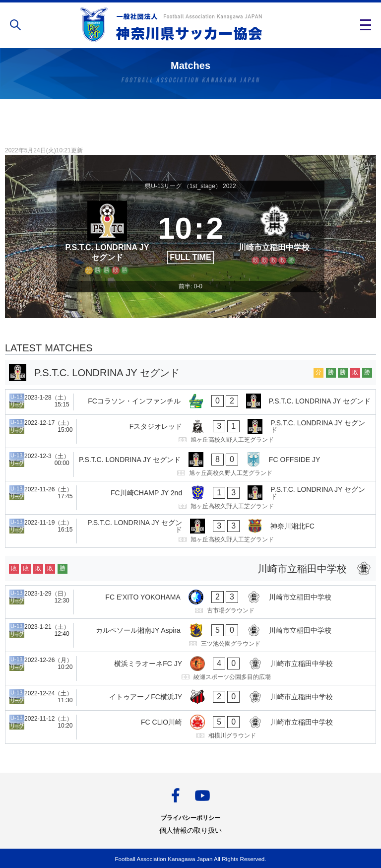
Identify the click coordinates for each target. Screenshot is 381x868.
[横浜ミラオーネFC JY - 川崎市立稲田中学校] (190, 668)
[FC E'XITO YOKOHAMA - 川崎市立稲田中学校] (190, 602)
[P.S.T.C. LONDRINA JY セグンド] (107, 236)
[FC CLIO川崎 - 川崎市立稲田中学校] (190, 727)
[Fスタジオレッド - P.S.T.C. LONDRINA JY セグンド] (190, 431)
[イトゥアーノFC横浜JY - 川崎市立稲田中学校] (190, 698)
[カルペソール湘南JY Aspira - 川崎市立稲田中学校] (190, 635)
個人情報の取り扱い (190, 830)
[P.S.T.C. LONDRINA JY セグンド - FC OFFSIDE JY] (190, 465)
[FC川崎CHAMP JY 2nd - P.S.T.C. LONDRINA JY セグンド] (190, 498)
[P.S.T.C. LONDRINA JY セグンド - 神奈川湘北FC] (190, 531)
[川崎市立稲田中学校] (274, 236)
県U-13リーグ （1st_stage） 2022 (190, 186)
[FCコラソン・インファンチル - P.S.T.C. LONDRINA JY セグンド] (190, 402)
